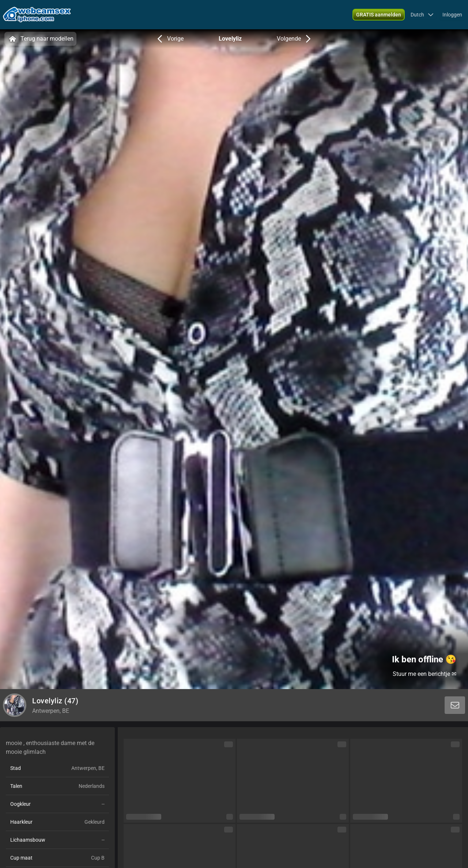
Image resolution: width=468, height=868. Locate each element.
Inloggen (452, 15)
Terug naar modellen (40, 39)
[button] (422, 15)
